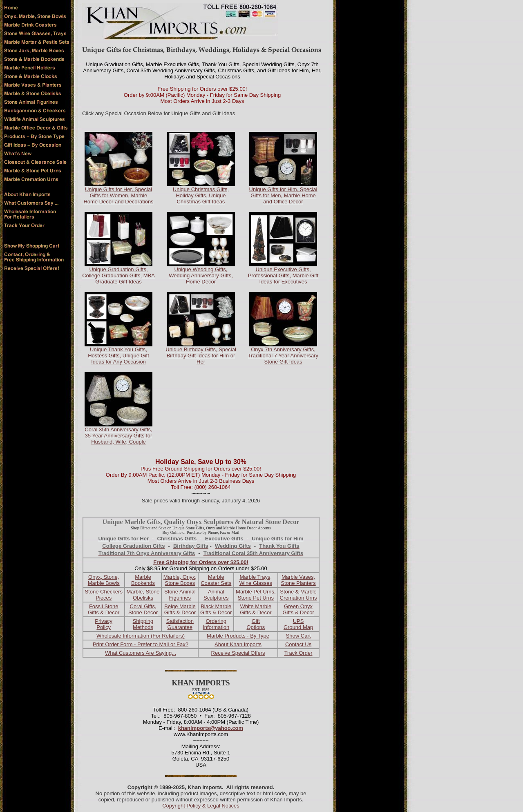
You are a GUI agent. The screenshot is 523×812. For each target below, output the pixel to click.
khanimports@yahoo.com (211, 728)
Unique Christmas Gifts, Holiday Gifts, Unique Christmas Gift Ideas (201, 195)
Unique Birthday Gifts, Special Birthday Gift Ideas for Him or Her (201, 356)
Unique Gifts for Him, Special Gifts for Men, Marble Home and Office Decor (283, 195)
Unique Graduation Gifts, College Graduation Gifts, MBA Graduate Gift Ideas (118, 275)
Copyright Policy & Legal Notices (201, 806)
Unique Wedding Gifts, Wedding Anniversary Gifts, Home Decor (201, 275)
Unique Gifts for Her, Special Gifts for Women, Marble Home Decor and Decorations (118, 195)
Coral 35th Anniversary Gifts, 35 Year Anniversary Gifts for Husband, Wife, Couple (118, 436)
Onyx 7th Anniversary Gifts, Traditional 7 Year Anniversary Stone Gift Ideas (283, 356)
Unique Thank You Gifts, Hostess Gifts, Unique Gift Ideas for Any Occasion (118, 356)
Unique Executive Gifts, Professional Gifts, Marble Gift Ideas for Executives (283, 275)
